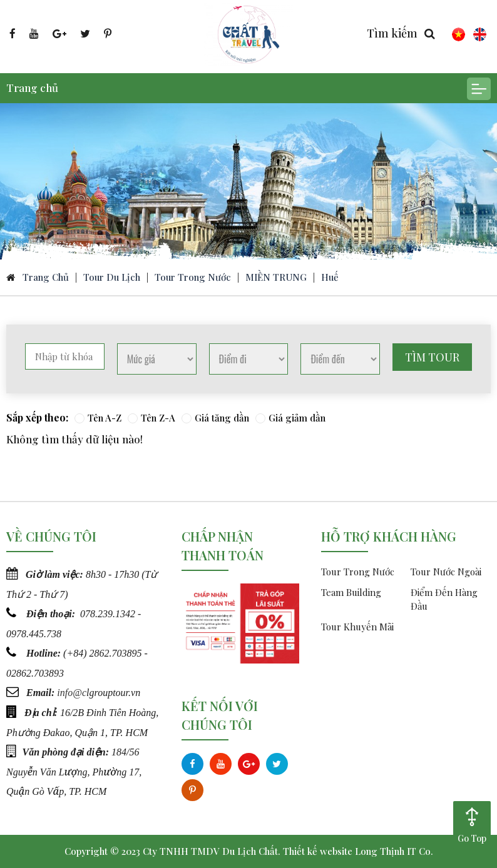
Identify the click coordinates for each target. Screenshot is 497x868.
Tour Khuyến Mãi (357, 627)
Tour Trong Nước (193, 277)
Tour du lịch (112, 277)
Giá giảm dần (290, 418)
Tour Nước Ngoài (446, 572)
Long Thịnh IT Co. (394, 851)
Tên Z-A (151, 418)
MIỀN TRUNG (276, 277)
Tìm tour (432, 357)
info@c (72, 691)
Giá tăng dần (215, 418)
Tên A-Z (98, 418)
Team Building (351, 592)
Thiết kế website (318, 851)
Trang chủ (32, 88)
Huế (330, 277)
